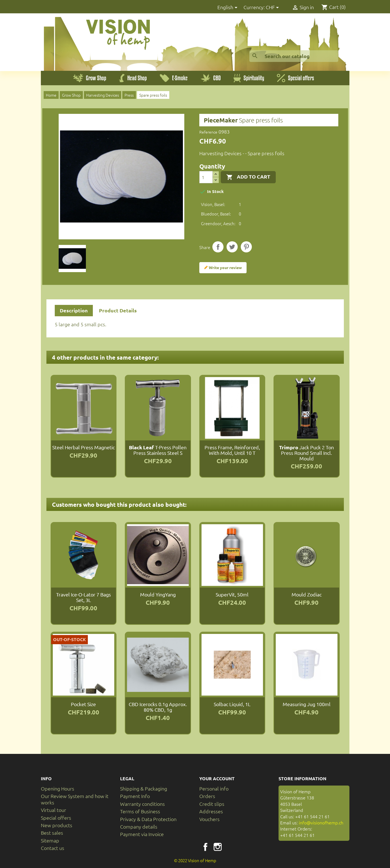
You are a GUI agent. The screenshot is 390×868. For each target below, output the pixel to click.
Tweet (232, 247)
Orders (207, 796)
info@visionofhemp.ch (321, 822)
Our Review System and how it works (75, 799)
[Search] (294, 56)
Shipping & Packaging (144, 788)
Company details (139, 826)
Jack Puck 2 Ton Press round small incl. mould (306, 453)
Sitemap (50, 840)
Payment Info (135, 796)
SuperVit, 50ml (232, 594)
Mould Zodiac (307, 594)
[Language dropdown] (228, 8)
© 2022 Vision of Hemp (195, 860)
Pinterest (246, 247)
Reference (208, 132)
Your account (217, 778)
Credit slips (212, 804)
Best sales (52, 833)
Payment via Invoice (142, 834)
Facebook (205, 847)
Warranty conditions (142, 804)
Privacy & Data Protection (148, 819)
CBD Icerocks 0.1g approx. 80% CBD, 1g (158, 707)
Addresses (211, 811)
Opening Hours (58, 788)
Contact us (53, 848)
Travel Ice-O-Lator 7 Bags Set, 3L (84, 597)
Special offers (56, 818)
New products (57, 825)
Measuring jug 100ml (307, 704)
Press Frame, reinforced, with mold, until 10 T (232, 450)
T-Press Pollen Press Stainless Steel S (158, 450)
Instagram (218, 847)
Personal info (214, 788)
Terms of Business (140, 811)
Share (218, 247)
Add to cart (248, 177)
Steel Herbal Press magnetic (84, 447)
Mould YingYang (158, 594)
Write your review (223, 268)
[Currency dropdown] (273, 8)
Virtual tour (54, 810)
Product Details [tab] (118, 310)
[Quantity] (206, 177)
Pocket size (83, 704)
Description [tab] (74, 310)
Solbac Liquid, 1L (232, 704)
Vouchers (209, 819)
